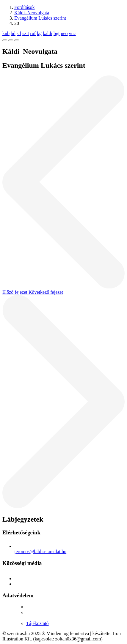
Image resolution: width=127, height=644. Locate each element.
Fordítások (24, 7)
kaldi (48, 33)
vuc (72, 33)
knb (6, 33)
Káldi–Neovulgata (32, 13)
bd (13, 33)
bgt (57, 33)
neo (64, 33)
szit (26, 33)
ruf (33, 33)
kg (39, 33)
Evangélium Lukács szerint (40, 18)
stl (19, 33)
